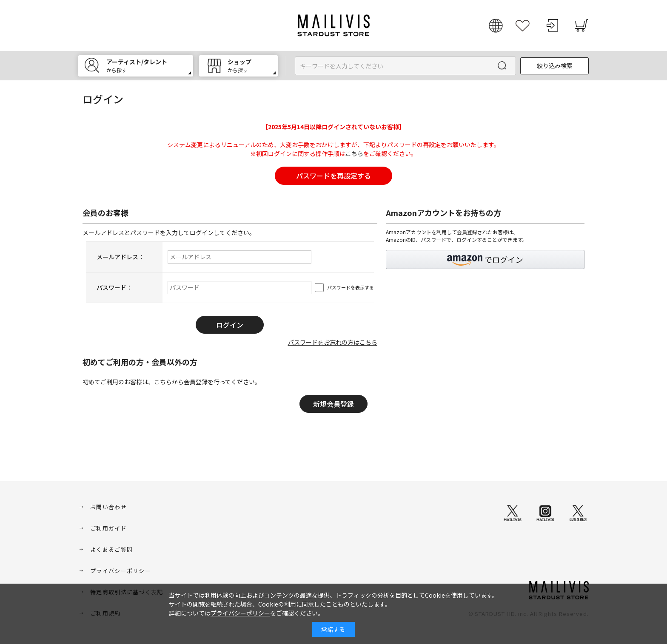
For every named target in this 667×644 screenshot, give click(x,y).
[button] (485, 260)
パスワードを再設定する (333, 176)
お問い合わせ (108, 507)
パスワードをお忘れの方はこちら (333, 342)
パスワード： (114, 287)
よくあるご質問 (111, 549)
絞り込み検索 (555, 65)
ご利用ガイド (108, 528)
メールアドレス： (120, 257)
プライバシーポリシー (121, 571)
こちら (354, 153)
